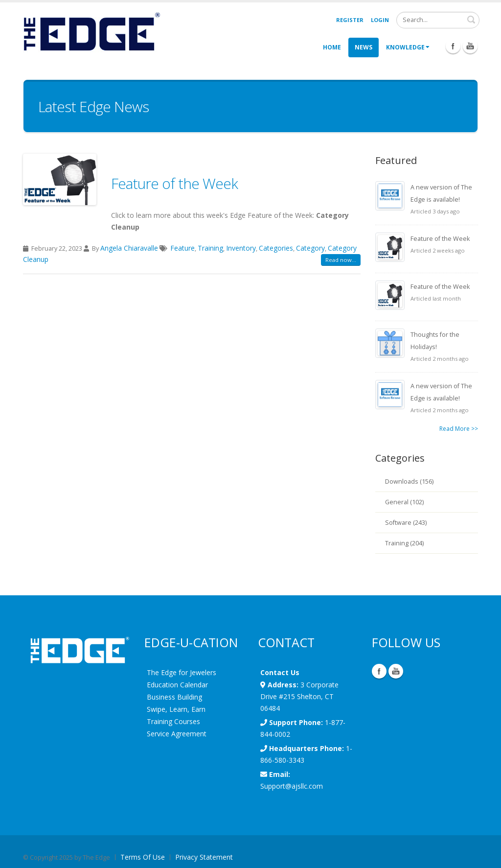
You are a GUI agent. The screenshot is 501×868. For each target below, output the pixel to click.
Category (310, 248)
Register (350, 20)
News (364, 47)
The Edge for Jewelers (182, 672)
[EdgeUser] (91, 33)
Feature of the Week (174, 183)
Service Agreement (177, 734)
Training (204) (404, 543)
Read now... (341, 260)
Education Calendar (177, 685)
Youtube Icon (470, 46)
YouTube (396, 671)
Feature (182, 248)
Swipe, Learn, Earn (176, 709)
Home (332, 47)
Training (210, 248)
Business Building (174, 697)
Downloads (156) (409, 481)
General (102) (404, 502)
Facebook (379, 671)
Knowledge (408, 47)
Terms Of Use (143, 857)
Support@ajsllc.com (292, 786)
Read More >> (459, 429)
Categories (276, 248)
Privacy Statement (204, 857)
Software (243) (406, 523)
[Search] (438, 20)
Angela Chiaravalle (129, 248)
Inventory (241, 248)
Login (380, 20)
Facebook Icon (453, 46)
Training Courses (173, 721)
